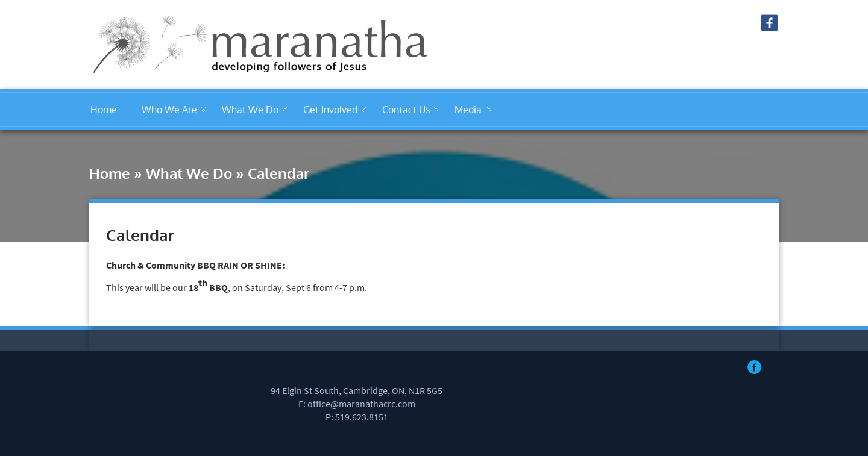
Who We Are (169, 110)
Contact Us (406, 110)
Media (468, 110)
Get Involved (330, 110)
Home (104, 110)
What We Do (250, 110)
